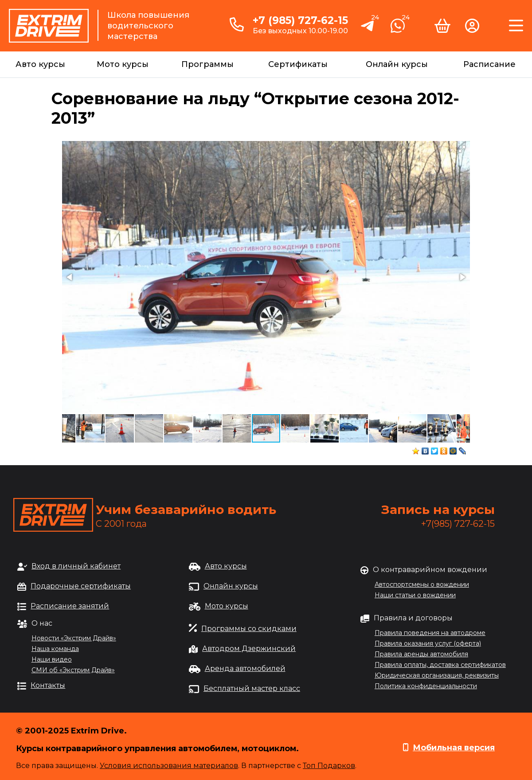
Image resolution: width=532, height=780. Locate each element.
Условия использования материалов (169, 766)
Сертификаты (298, 64)
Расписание (489, 64)
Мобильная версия (454, 748)
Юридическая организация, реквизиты (437, 675)
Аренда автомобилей (245, 668)
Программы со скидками (249, 629)
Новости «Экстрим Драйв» (74, 638)
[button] (462, 149)
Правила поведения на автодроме (430, 633)
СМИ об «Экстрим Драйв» (73, 670)
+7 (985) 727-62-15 (300, 20)
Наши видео (52, 659)
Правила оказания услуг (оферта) (428, 643)
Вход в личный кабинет (76, 566)
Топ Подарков (329, 766)
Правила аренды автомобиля (421, 654)
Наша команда (55, 649)
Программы (207, 64)
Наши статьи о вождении (415, 595)
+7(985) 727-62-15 (458, 524)
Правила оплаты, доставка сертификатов (440, 665)
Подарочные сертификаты (81, 586)
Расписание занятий (70, 606)
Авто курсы (40, 64)
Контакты (48, 685)
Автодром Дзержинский (249, 649)
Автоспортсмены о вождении (422, 584)
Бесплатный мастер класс (252, 688)
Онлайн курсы (397, 64)
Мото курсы (123, 64)
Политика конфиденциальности (426, 686)
